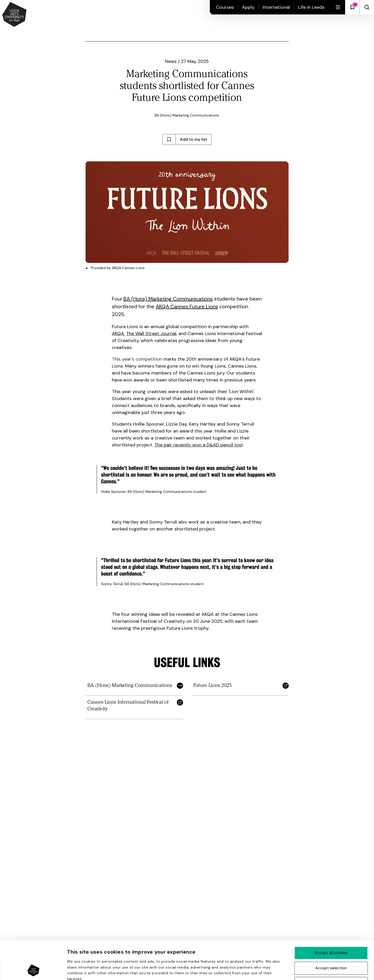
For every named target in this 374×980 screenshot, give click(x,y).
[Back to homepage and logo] (14, 15)
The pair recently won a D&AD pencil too (198, 445)
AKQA (118, 334)
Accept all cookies (331, 917)
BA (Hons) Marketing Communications (168, 299)
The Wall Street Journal (151, 334)
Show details (276, 970)
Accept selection (331, 932)
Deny (331, 947)
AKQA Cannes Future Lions (187, 306)
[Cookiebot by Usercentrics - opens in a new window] (33, 970)
